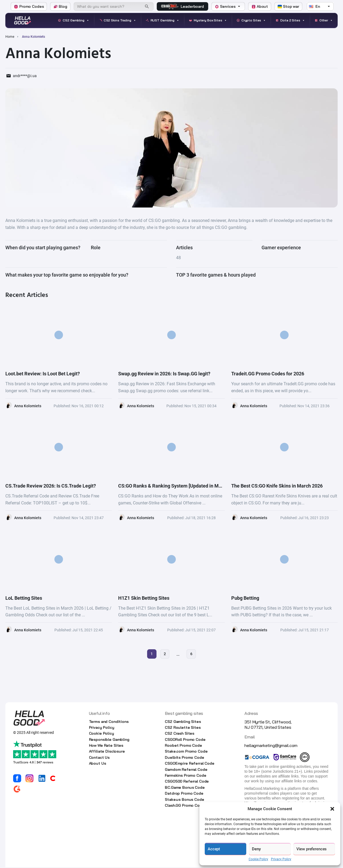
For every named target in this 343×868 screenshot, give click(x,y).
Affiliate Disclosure (107, 752)
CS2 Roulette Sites (183, 728)
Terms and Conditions (109, 722)
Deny (256, 849)
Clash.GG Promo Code (184, 806)
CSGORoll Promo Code (185, 740)
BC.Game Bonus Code (185, 788)
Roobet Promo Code (183, 746)
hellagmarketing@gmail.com (271, 746)
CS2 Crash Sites (180, 734)
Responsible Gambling (109, 740)
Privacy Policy (281, 859)
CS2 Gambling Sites (183, 722)
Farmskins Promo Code (185, 776)
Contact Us (99, 758)
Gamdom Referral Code (186, 770)
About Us (98, 764)
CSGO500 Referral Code (187, 782)
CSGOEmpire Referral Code (190, 764)
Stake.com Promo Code (186, 752)
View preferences (312, 849)
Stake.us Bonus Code (184, 800)
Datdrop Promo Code (184, 794)
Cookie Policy (258, 859)
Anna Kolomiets (28, 406)
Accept (214, 849)
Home (10, 37)
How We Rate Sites (106, 746)
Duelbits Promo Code (184, 758)
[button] (332, 809)
